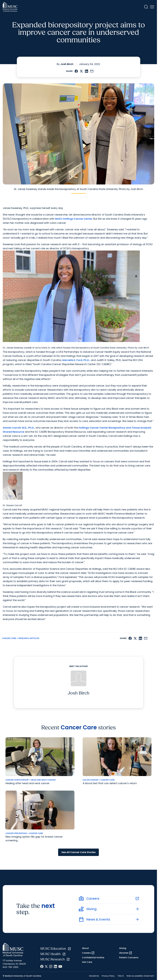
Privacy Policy (108, 976)
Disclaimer (94, 976)
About (85, 948)
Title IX (121, 976)
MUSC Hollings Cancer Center (74, 219)
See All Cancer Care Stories (78, 852)
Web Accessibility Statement (140, 976)
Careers (88, 953)
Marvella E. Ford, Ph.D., (76, 360)
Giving (123, 948)
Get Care (87, 962)
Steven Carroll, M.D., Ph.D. (19, 428)
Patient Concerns (129, 958)
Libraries (126, 953)
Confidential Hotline (93, 958)
